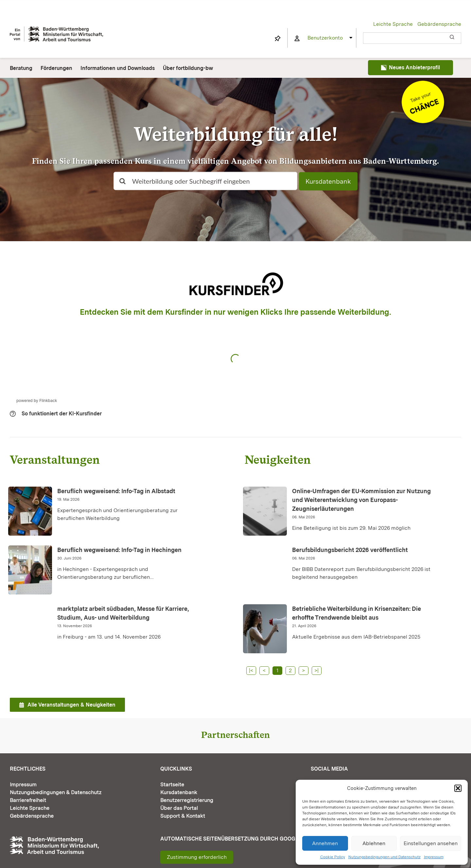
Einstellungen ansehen (431, 843)
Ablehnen (374, 843)
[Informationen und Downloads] (423, 83)
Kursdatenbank (328, 181)
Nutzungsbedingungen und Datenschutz (384, 857)
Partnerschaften (235, 735)
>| (316, 670)
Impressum (434, 857)
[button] (458, 788)
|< (251, 670)
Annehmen (325, 843)
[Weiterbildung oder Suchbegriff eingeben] (205, 181)
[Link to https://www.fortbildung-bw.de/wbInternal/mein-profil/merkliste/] (278, 39)
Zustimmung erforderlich (197, 857)
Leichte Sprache (393, 24)
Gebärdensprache (439, 24)
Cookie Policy (333, 857)
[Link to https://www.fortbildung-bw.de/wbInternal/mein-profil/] (297, 39)
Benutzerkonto (325, 38)
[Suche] (123, 181)
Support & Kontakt (183, 816)
